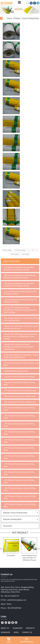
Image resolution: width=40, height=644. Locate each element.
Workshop (5, 632)
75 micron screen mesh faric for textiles (19, 377)
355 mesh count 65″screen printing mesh (20, 390)
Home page (7, 250)
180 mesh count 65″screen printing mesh (20, 402)
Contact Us (27, 632)
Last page (25, 254)
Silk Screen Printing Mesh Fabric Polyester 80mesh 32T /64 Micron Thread (20, 277)
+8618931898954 (26, 642)
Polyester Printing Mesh (12, 519)
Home (9, 18)
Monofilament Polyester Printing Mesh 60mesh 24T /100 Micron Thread (19, 269)
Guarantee (17, 628)
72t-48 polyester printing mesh (16, 371)
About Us (5, 628)
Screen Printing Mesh (31, 18)
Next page (15, 254)
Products (17, 18)
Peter (9, 642)
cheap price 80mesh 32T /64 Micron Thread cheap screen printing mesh (21, 356)
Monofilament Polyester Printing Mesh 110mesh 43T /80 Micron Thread (19, 285)
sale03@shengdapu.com (17, 600)
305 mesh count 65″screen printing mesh (20, 396)
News (16, 632)
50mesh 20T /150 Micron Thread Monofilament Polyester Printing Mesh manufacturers (19, 347)
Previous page (20, 250)
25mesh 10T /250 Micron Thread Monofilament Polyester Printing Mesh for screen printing (20, 310)
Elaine (9, 604)
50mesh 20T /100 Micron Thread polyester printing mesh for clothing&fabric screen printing (20, 336)
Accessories (8, 526)
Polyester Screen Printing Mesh (15, 513)
